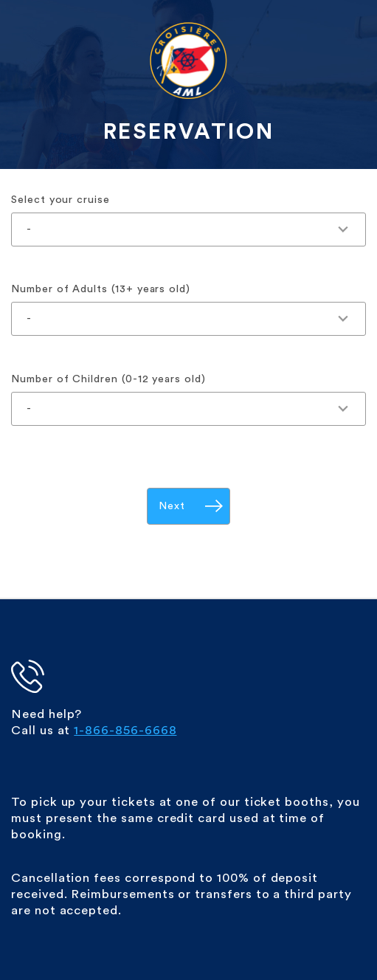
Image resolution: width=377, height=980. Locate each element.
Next (172, 506)
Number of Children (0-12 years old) (108, 379)
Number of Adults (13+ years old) (101, 289)
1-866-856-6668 (125, 730)
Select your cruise (60, 200)
